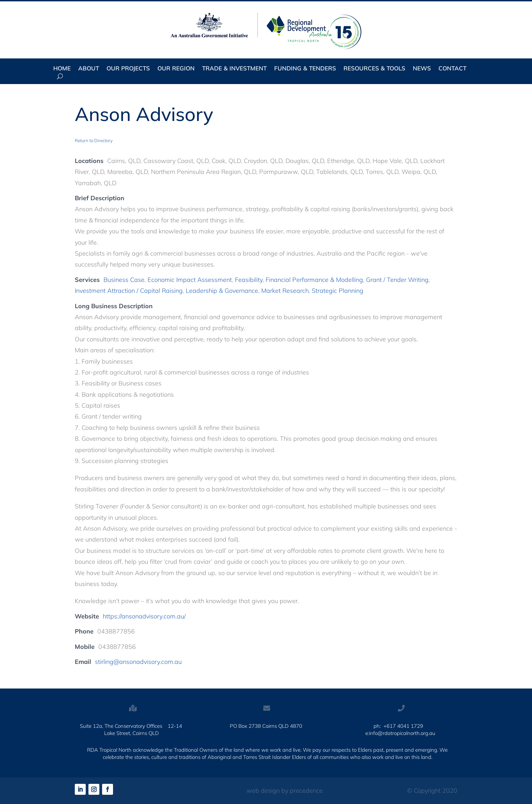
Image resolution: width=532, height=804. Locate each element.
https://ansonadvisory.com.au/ (144, 616)
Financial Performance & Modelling (314, 280)
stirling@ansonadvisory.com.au (138, 662)
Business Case (124, 280)
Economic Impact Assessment (190, 280)
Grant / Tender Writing (397, 280)
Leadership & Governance (222, 291)
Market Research (285, 291)
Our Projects (128, 69)
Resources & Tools (374, 69)
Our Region (176, 69)
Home (62, 69)
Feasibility (249, 280)
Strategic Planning (338, 291)
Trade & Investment (234, 69)
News (422, 69)
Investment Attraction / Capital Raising (129, 291)
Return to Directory (94, 140)
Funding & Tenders (305, 69)
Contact (452, 69)
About (89, 69)
